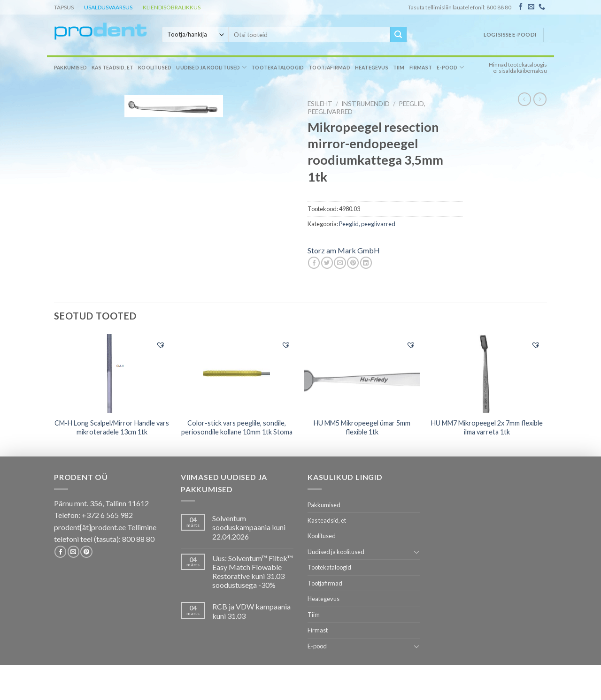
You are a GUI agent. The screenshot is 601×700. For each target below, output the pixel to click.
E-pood (450, 67)
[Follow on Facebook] (521, 7)
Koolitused (155, 68)
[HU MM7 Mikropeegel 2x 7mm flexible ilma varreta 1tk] (487, 373)
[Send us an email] (531, 7)
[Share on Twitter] (327, 263)
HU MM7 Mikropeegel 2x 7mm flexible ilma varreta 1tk (487, 427)
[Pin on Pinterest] (353, 263)
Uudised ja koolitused (211, 67)
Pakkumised (70, 68)
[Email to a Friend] (340, 263)
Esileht (320, 104)
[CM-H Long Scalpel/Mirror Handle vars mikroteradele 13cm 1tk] (112, 373)
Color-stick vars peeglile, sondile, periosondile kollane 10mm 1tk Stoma (237, 427)
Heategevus (372, 68)
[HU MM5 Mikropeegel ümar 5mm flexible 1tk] (362, 373)
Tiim (399, 68)
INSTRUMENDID (366, 104)
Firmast (421, 68)
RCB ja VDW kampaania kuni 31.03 (251, 611)
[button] (161, 345)
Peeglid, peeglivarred (367, 224)
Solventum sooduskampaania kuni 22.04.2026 (249, 527)
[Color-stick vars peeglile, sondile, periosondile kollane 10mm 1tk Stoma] (237, 373)
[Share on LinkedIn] (366, 263)
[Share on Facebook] (314, 263)
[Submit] (398, 35)
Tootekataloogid (277, 68)
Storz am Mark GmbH (344, 250)
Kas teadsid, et (112, 68)
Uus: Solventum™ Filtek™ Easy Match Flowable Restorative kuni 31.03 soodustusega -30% (253, 572)
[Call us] (542, 7)
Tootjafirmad (329, 68)
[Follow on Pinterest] (86, 552)
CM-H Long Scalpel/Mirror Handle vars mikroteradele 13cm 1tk (112, 427)
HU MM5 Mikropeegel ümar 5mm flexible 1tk (362, 427)
